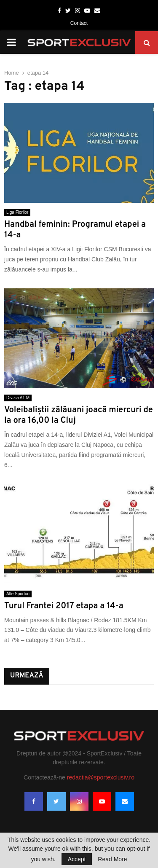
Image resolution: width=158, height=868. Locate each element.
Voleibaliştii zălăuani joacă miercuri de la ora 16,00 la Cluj (79, 415)
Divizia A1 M (18, 398)
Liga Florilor (17, 212)
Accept (77, 859)
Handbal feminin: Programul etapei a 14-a (75, 230)
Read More (112, 859)
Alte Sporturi (18, 594)
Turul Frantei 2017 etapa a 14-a (64, 606)
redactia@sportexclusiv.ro (101, 777)
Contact (79, 23)
